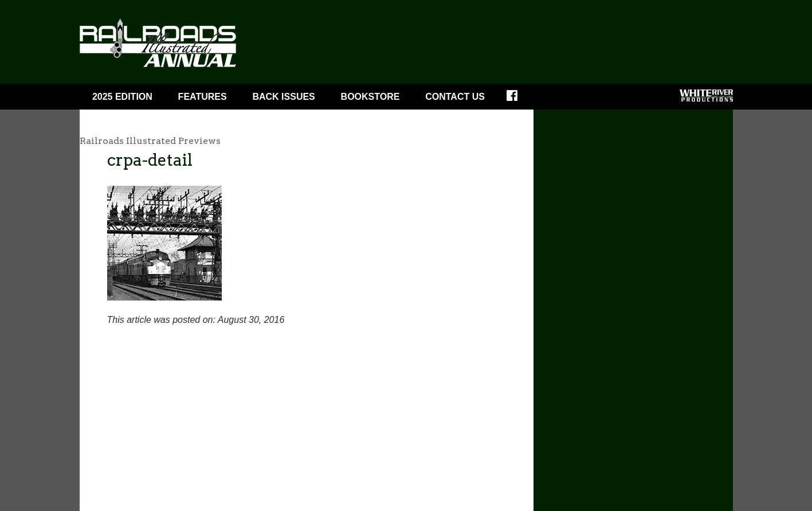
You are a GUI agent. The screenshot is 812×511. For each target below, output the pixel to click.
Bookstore (370, 97)
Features (203, 97)
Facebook (519, 99)
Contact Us (455, 97)
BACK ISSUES (283, 97)
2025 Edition (122, 97)
